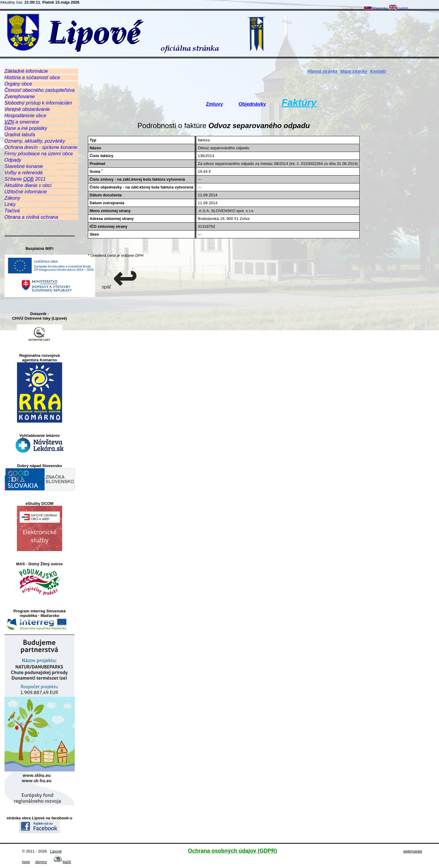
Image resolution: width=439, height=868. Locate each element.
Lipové (56, 851)
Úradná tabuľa (20, 135)
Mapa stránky (354, 71)
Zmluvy (214, 104)
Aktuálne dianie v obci (28, 185)
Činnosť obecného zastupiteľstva (40, 90)
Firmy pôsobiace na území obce (39, 154)
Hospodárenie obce (26, 116)
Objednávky (252, 104)
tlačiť (62, 862)
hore (26, 862)
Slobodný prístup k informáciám (38, 103)
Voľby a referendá (24, 173)
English (399, 8)
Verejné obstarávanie (27, 109)
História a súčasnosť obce (32, 77)
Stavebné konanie (24, 166)
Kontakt (378, 71)
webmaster (413, 851)
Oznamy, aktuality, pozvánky (35, 141)
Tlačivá (12, 211)
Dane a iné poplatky (26, 128)
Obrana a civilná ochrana (31, 217)
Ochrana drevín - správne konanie (41, 147)
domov (41, 862)
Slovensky (376, 8)
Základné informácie (26, 71)
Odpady (13, 160)
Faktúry (299, 102)
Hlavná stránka (322, 71)
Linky (10, 204)
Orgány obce (18, 84)
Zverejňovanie (20, 97)
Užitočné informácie (26, 192)
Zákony (12, 198)
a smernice (22, 122)
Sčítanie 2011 (25, 179)
